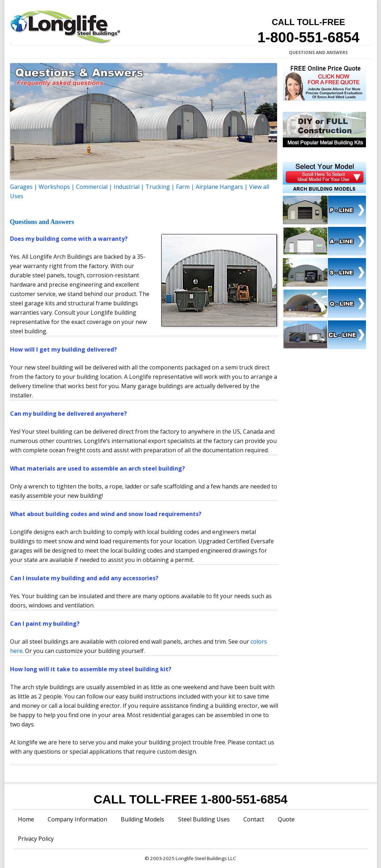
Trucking (158, 187)
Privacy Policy (36, 839)
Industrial (127, 187)
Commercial (92, 187)
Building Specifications (120, 53)
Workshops (54, 187)
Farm (183, 187)
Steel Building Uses (204, 819)
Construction (227, 53)
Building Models (142, 819)
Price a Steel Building (178, 53)
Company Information (59, 53)
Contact (254, 819)
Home (19, 53)
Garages (21, 187)
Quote (286, 819)
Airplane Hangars (219, 187)
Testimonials (266, 53)
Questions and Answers (318, 53)
